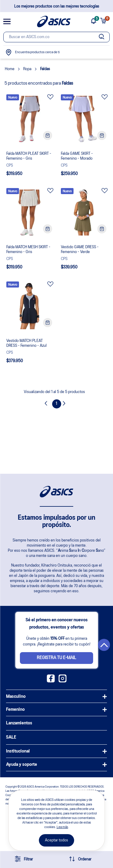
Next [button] (66, 404)
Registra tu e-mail (56, 658)
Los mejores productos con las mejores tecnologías (57, 7)
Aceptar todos (56, 840)
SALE (11, 737)
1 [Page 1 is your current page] (56, 404)
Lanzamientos (19, 723)
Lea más (62, 827)
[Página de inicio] (54, 21)
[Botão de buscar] (102, 37)
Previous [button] (48, 404)
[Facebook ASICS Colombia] (51, 681)
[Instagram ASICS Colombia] (63, 681)
